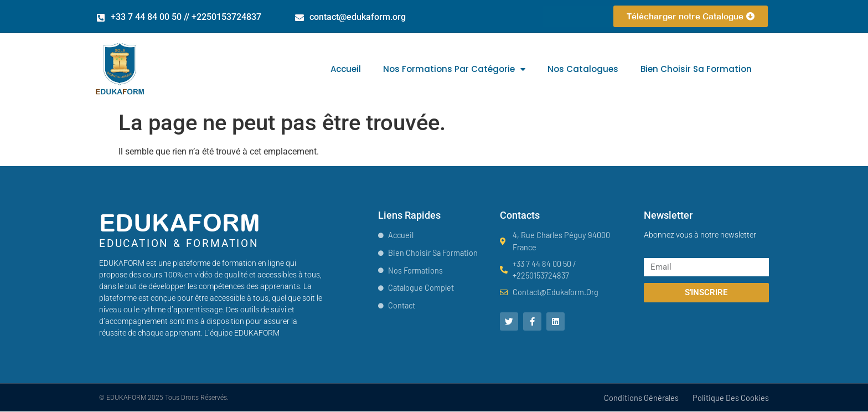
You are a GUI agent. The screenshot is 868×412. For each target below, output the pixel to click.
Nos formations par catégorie (454, 69)
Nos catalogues (583, 69)
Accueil (346, 69)
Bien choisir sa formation (696, 69)
